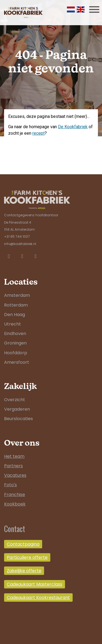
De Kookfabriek (73, 127)
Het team (14, 456)
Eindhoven (15, 334)
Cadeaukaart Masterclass (35, 584)
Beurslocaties (18, 419)
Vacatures (15, 475)
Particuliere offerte (27, 557)
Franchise (15, 495)
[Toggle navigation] (94, 9)
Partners (13, 466)
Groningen (15, 343)
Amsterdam (17, 295)
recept (38, 133)
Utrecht (13, 324)
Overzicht (15, 400)
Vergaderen (17, 409)
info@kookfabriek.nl (20, 244)
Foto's (10, 485)
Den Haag (15, 315)
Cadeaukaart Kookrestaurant (38, 598)
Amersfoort (17, 362)
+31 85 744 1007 (17, 236)
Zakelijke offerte (24, 571)
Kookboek (15, 504)
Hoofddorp (16, 353)
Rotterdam (16, 305)
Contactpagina (23, 544)
